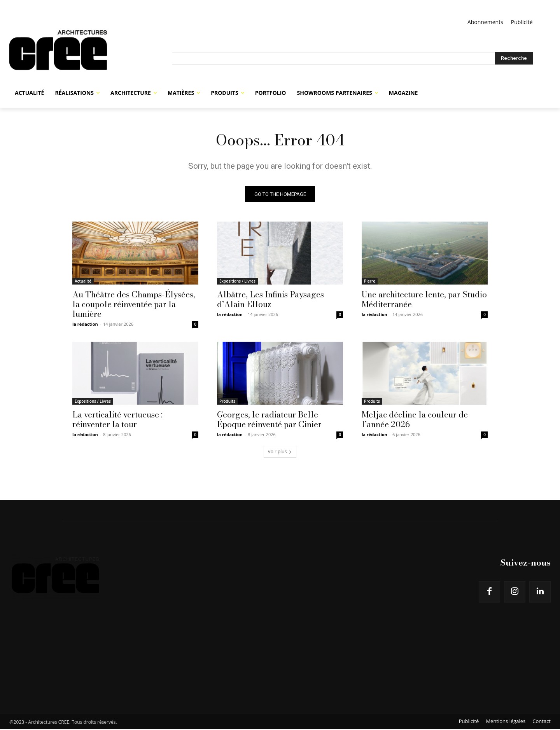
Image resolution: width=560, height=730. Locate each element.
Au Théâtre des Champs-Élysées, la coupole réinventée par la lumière (134, 305)
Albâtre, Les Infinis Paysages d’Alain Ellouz (270, 300)
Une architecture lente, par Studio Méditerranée (424, 300)
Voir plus (280, 452)
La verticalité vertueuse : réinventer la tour (117, 420)
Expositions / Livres (237, 282)
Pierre (370, 282)
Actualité (83, 282)
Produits (227, 402)
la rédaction (85, 325)
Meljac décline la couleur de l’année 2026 (415, 420)
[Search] (514, 58)
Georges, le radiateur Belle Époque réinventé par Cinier (269, 420)
